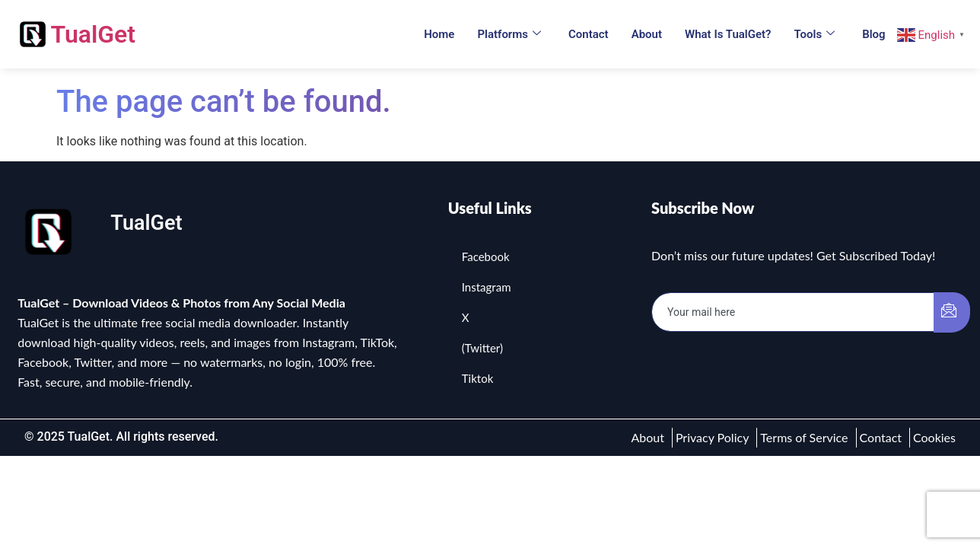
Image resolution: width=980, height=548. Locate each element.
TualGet (93, 34)
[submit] (952, 312)
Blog (873, 34)
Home (439, 34)
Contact (589, 34)
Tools (814, 34)
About (647, 34)
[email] (793, 312)
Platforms (509, 34)
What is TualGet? (728, 34)
